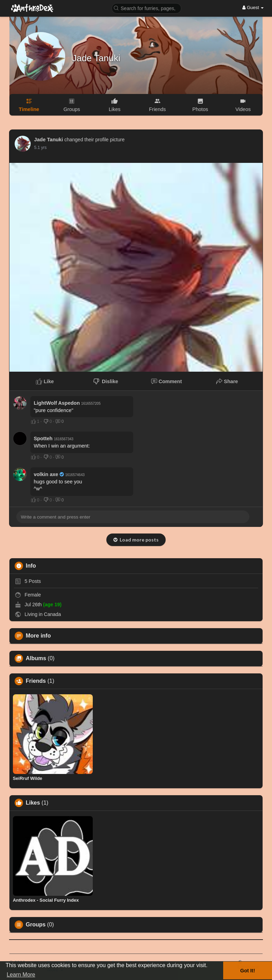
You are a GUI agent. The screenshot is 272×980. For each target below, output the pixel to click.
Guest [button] (253, 7)
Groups (36, 925)
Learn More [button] (21, 975)
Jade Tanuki (96, 58)
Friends (36, 681)
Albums (36, 658)
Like (45, 381)
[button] (146, 8)
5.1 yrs (40, 148)
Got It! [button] (248, 971)
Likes (33, 803)
